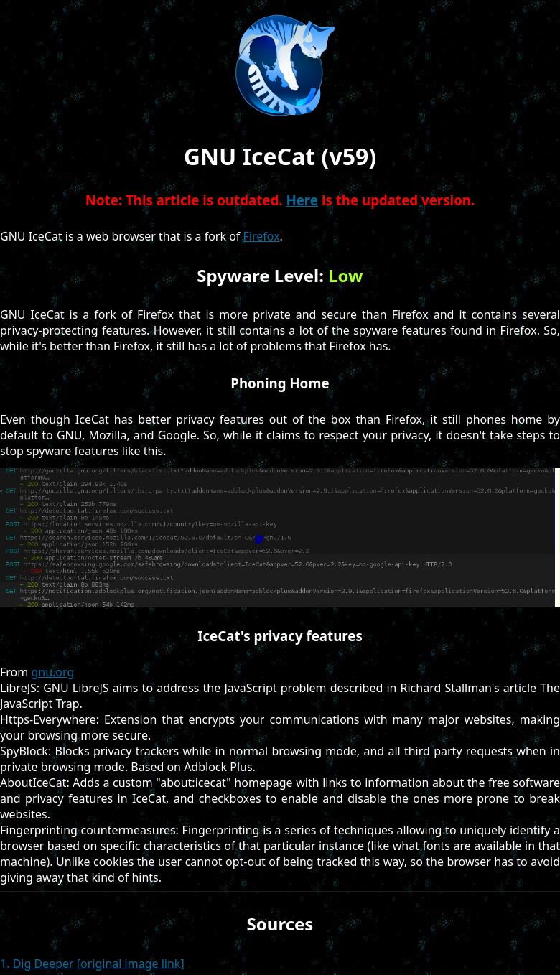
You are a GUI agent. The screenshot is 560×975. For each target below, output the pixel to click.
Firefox (262, 236)
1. (5, 964)
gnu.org (52, 672)
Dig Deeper (43, 964)
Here (302, 200)
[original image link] (131, 964)
